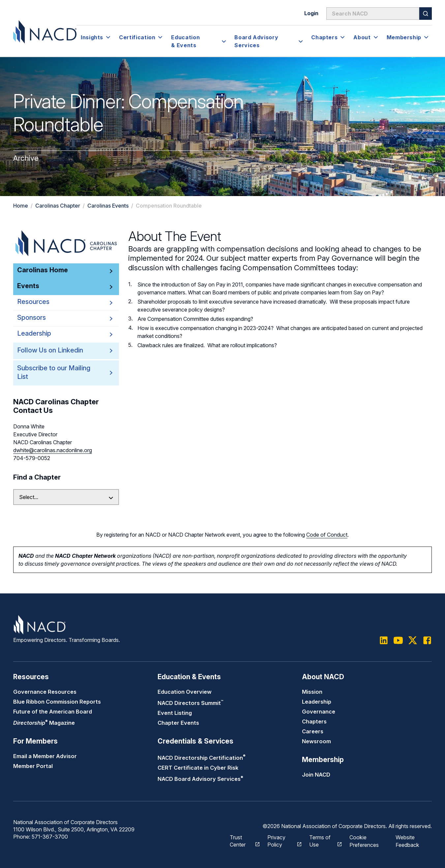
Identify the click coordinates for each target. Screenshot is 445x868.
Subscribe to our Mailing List (56, 372)
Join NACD (316, 775)
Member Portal (33, 766)
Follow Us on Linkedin (50, 350)
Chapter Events (178, 723)
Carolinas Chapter (58, 206)
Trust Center (241, 840)
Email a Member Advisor (45, 756)
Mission (312, 692)
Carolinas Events (108, 206)
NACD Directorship (202, 758)
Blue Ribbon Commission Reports (57, 702)
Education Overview (185, 692)
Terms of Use (322, 840)
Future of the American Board (53, 712)
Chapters (314, 721)
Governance (319, 712)
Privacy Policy (281, 840)
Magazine (44, 723)
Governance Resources (45, 692)
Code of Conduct (327, 535)
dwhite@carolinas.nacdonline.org (53, 450)
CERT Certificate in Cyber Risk (198, 768)
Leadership (317, 702)
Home (21, 206)
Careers (313, 731)
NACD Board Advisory (200, 779)
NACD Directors (190, 703)
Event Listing (175, 713)
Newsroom (316, 741)
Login (311, 13)
